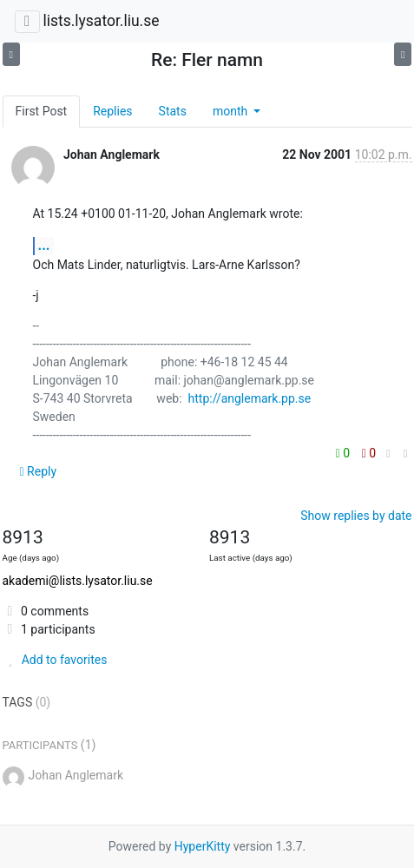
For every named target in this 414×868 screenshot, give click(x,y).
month (232, 111)
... (44, 245)
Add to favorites (55, 660)
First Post (42, 111)
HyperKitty (203, 846)
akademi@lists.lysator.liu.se (78, 581)
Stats (173, 111)
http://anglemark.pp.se (250, 398)
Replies (112, 111)
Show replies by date (356, 516)
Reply (39, 471)
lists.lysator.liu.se (101, 21)
